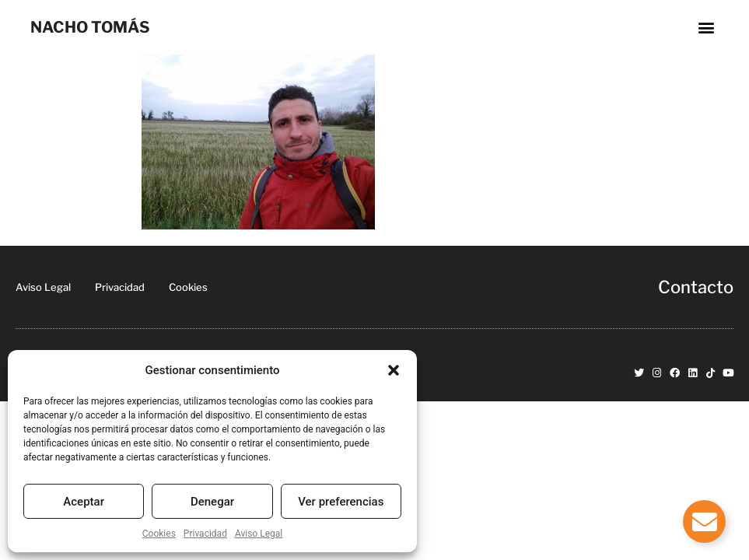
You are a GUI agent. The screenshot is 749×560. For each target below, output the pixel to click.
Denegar (212, 502)
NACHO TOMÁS (90, 27)
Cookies (159, 534)
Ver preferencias (341, 502)
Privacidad (205, 534)
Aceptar (84, 502)
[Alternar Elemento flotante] (704, 521)
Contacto (696, 287)
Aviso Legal (259, 534)
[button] (394, 370)
